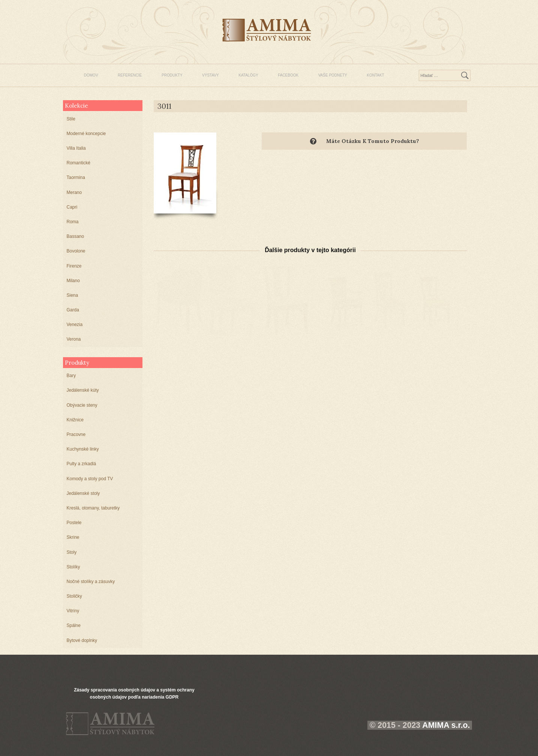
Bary (71, 376)
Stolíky (73, 567)
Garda (73, 310)
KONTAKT (375, 75)
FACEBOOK (288, 75)
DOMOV (91, 75)
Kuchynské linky (83, 449)
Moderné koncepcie (86, 134)
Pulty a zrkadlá (82, 464)
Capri (72, 207)
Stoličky (74, 596)
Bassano (76, 236)
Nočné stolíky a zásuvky (91, 582)
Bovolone (76, 251)
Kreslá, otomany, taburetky (93, 508)
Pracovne (76, 434)
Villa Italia (76, 148)
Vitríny (73, 611)
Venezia (75, 325)
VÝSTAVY (211, 75)
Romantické (79, 163)
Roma (73, 222)
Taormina (76, 177)
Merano (74, 192)
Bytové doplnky (82, 640)
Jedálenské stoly (83, 493)
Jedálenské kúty (83, 390)
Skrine (73, 537)
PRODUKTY (172, 75)
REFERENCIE (130, 75)
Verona (74, 339)
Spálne (74, 625)
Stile (71, 119)
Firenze (74, 266)
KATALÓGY (248, 75)
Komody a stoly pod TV (90, 479)
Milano (73, 281)
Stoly (72, 552)
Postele (74, 523)
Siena (73, 295)
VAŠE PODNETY (333, 75)
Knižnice (75, 420)
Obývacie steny (82, 405)
